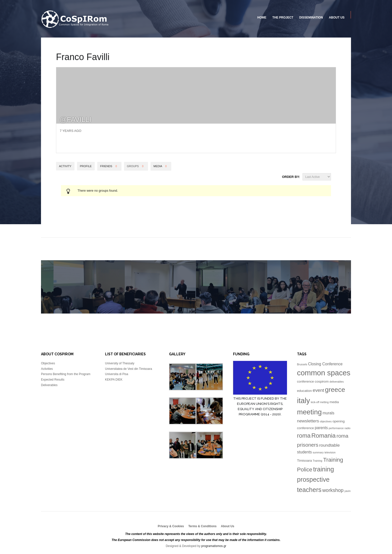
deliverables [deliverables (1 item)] (337, 382)
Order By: (291, 177)
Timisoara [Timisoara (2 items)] (304, 461)
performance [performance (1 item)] (336, 428)
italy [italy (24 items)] (303, 401)
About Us (337, 18)
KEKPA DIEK (114, 380)
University (75, 19)
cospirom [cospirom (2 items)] (322, 381)
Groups (136, 166)
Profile (86, 166)
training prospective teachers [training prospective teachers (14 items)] (315, 479)
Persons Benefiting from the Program (66, 374)
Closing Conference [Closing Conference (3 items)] (325, 364)
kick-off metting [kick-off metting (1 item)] (320, 402)
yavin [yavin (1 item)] (348, 491)
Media (161, 166)
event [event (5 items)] (318, 390)
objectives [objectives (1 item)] (326, 421)
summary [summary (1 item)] (318, 452)
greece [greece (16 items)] (335, 390)
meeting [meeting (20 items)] (309, 412)
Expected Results (53, 380)
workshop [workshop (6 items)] (333, 490)
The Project (283, 18)
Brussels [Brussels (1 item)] (302, 364)
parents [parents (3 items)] (321, 428)
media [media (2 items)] (334, 402)
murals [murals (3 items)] (328, 413)
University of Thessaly (120, 363)
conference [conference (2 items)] (305, 381)
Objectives (48, 363)
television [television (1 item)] (330, 452)
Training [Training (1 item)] (317, 461)
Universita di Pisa (117, 374)
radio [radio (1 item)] (347, 428)
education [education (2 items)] (304, 391)
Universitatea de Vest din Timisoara (128, 369)
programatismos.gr (214, 546)
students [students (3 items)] (304, 452)
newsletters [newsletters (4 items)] (308, 421)
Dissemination (311, 18)
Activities (47, 369)
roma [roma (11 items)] (304, 436)
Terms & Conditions (202, 526)
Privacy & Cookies (171, 526)
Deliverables (49, 385)
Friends (109, 166)
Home (262, 18)
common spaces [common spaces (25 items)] (324, 373)
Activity (65, 166)
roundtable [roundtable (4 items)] (329, 445)
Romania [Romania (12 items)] (324, 436)
